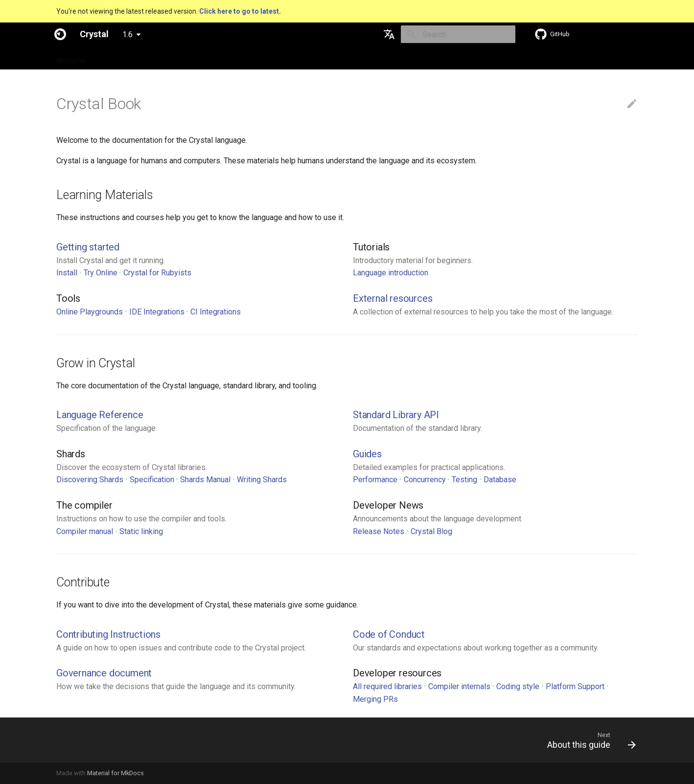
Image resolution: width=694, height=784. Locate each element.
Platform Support (575, 686)
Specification (118, 58)
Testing (464, 480)
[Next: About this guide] (588, 740)
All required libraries (387, 686)
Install (67, 273)
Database (500, 480)
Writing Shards (262, 480)
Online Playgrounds (90, 312)
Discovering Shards (90, 480)
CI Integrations (216, 312)
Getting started (88, 247)
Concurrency (425, 480)
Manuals (237, 58)
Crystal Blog (431, 531)
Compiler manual (85, 531)
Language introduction (391, 273)
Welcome (71, 58)
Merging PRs (375, 699)
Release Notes (379, 531)
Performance (375, 480)
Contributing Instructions (108, 634)
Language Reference (100, 415)
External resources (393, 298)
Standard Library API (396, 415)
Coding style (518, 686)
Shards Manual (205, 480)
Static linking (141, 531)
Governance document (104, 673)
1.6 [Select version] (127, 34)
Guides (161, 58)
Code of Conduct (389, 634)
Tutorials (198, 58)
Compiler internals (459, 686)
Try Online (101, 273)
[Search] (458, 34)
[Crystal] (60, 34)
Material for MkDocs (116, 773)
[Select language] (389, 34)
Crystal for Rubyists (157, 273)
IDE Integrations (157, 312)
